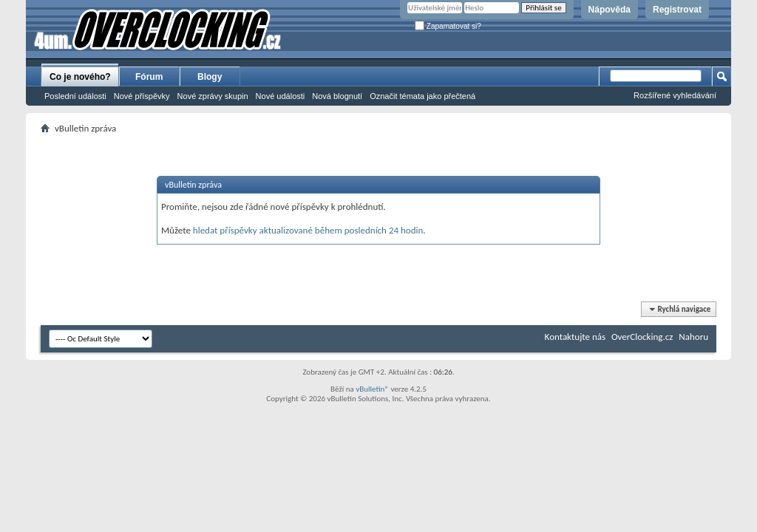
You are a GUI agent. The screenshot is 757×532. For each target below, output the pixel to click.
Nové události (281, 96)
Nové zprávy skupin (213, 96)
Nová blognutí (337, 96)
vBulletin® (372, 389)
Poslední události (75, 96)
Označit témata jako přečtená (422, 96)
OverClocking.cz (642, 337)
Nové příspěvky (142, 96)
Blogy (210, 77)
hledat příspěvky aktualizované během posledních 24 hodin (308, 230)
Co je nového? (80, 77)
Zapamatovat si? (448, 26)
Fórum (149, 77)
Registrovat (677, 10)
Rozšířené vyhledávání (675, 95)
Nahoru (693, 337)
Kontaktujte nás (575, 337)
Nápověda (610, 10)
